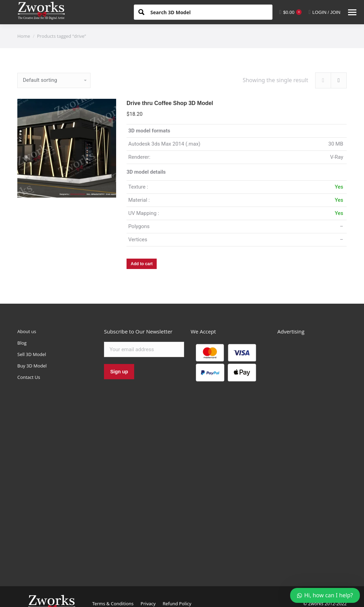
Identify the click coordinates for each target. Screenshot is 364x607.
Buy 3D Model (32, 366)
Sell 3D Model (32, 354)
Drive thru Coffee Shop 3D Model (170, 103)
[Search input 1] (209, 12)
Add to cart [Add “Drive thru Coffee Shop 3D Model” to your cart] (142, 264)
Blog (22, 343)
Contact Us (29, 377)
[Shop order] (54, 80)
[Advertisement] (312, 453)
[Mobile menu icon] (352, 12)
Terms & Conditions (113, 604)
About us (27, 331)
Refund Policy (177, 604)
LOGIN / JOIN (324, 12)
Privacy (148, 604)
